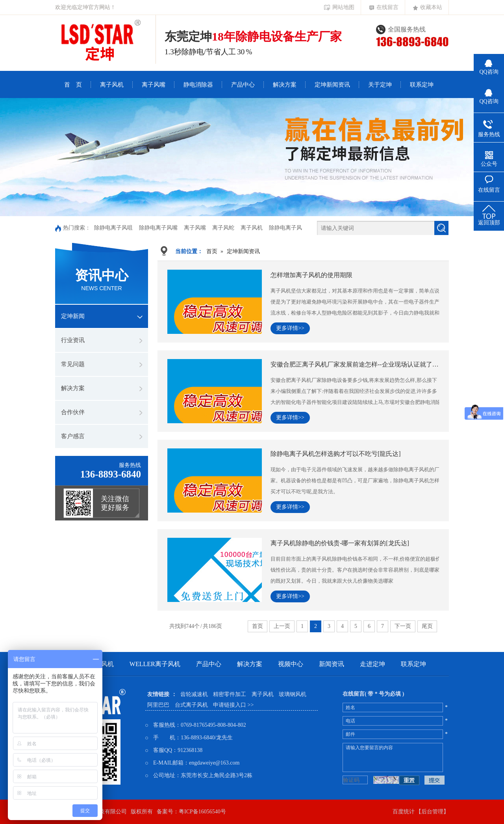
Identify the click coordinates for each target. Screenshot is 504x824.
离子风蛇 (223, 228)
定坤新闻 (73, 316)
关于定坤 (380, 85)
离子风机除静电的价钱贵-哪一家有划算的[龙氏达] (340, 543)
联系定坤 (422, 85)
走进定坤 (372, 664)
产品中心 (243, 85)
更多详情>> (290, 328)
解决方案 (285, 85)
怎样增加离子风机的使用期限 (311, 275)
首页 (212, 251)
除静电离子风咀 (113, 228)
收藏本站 (428, 7)
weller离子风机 (155, 664)
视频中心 (291, 664)
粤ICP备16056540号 (202, 812)
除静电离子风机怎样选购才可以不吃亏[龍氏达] (336, 454)
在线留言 (384, 7)
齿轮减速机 (194, 694)
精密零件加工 (230, 694)
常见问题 (73, 364)
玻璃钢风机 (293, 694)
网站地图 (339, 7)
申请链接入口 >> (233, 705)
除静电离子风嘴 (158, 228)
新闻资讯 (332, 664)
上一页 (282, 626)
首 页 (73, 85)
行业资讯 (73, 340)
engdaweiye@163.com (214, 763)
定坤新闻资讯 (332, 85)
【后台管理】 (432, 812)
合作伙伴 (73, 412)
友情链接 (158, 694)
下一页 (403, 626)
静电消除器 (198, 85)
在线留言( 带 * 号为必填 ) (373, 694)
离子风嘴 (154, 85)
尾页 (427, 626)
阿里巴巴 (158, 705)
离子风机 (112, 85)
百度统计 (404, 812)
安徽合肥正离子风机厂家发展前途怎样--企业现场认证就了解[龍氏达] (355, 364)
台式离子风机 (191, 705)
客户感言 (73, 436)
